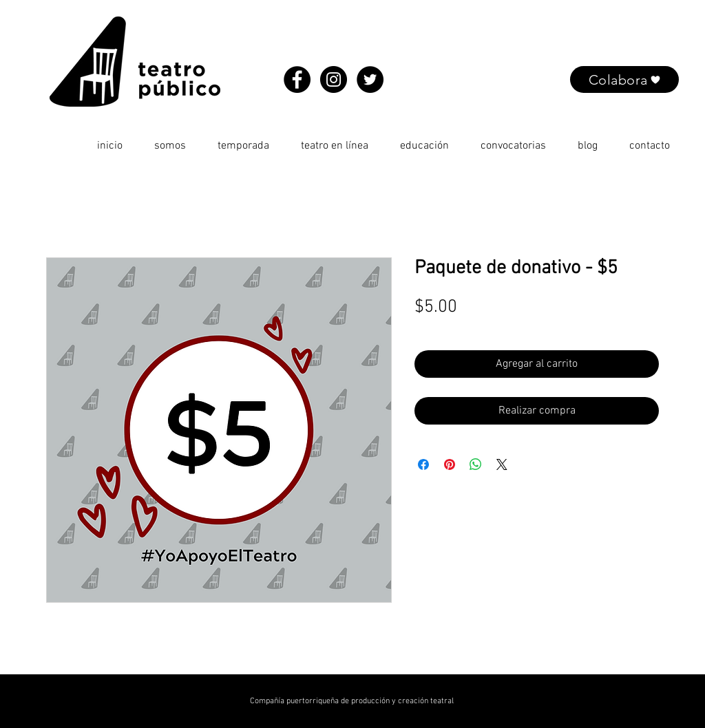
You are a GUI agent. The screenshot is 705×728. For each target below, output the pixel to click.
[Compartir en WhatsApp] (476, 464)
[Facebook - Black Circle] (297, 79)
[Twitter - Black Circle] (370, 79)
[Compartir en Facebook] (423, 464)
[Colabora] (624, 79)
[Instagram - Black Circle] (334, 79)
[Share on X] (502, 464)
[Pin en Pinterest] (450, 464)
